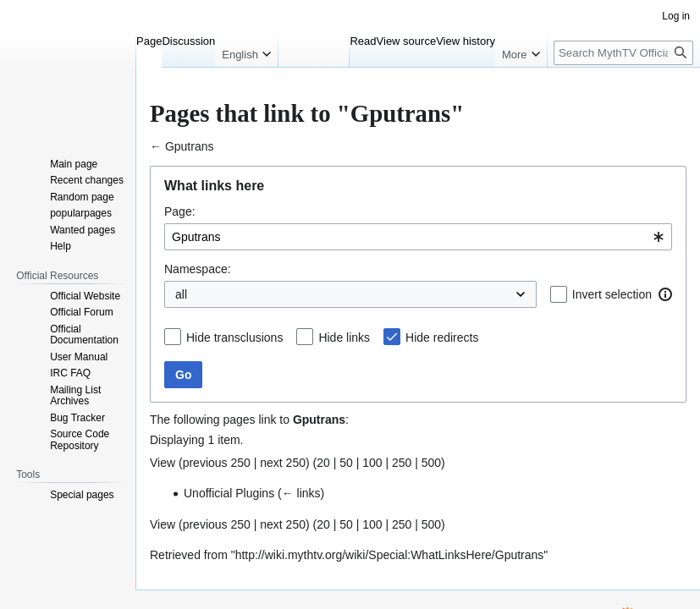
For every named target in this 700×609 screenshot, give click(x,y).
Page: (49, 167)
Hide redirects (89, 344)
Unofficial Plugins (90, 497)
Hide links (79, 327)
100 (239, 468)
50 (212, 468)
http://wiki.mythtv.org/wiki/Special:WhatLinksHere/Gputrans (265, 541)
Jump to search (155, 112)
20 (190, 468)
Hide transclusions (101, 310)
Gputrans (49, 97)
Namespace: (67, 230)
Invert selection (93, 263)
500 (298, 468)
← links (170, 497)
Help (20, 14)
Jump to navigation (59, 112)
